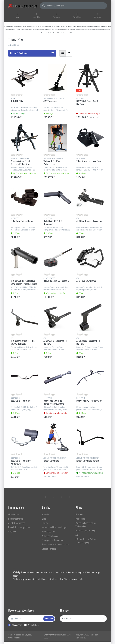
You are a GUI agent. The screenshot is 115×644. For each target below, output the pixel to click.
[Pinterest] (69, 497)
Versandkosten (14, 638)
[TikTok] (61, 497)
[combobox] (73, 6)
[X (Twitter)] (54, 497)
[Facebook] (46, 497)
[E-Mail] (25, 619)
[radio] (63, 53)
